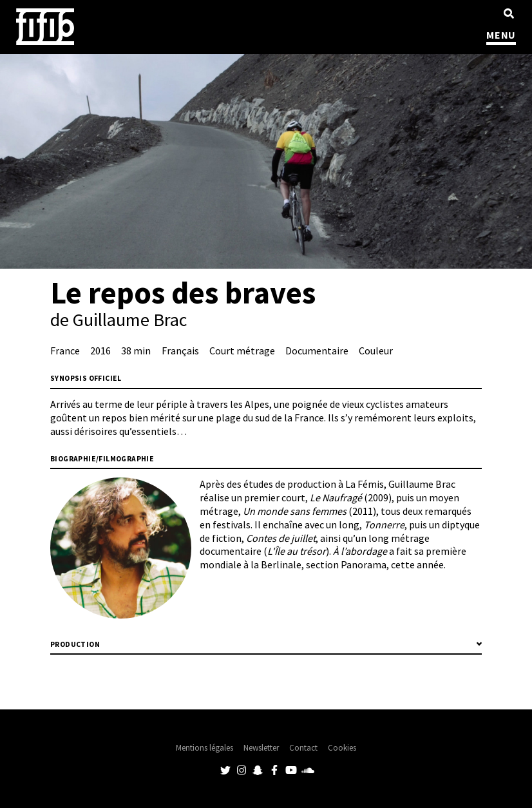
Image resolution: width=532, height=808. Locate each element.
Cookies (342, 748)
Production (75, 644)
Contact (303, 748)
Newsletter (261, 748)
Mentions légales (204, 748)
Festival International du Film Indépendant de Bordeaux (45, 27)
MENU (501, 35)
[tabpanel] (266, 161)
